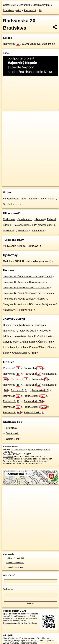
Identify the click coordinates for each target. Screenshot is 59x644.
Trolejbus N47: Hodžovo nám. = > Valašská (26, 288)
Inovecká (8, 347)
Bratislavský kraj (41, 5)
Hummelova (9, 325)
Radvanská (30, 10)
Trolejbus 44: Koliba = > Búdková (21, 304)
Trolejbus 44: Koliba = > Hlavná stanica (24, 282)
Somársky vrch (11, 204)
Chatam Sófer (27, 342)
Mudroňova (9, 219)
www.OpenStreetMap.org (39, 638)
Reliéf (51, 199)
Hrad (33, 353)
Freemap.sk (40, 182)
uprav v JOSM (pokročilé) (39, 449)
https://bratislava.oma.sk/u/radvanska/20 (19, 184)
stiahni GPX (8, 457)
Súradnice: (8, 454)
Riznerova (23, 231)
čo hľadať (8, 589)
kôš (43, 199)
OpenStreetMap (24, 182)
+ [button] (7, 116)
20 (40, 10)
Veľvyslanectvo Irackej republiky (20, 199)
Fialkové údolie (34, 396)
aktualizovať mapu (19, 449)
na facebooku (24, 614)
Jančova (39, 325)
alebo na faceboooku (15, 563)
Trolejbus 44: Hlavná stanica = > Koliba (24, 299)
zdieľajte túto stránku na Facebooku (20, 615)
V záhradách (25, 219)
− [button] (7, 121)
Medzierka (9, 231)
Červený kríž (10, 342)
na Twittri (31, 616)
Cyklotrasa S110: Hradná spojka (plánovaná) (27, 261)
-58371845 (8, 452)
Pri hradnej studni (44, 225)
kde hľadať (9, 575)
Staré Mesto (13, 433)
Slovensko (24, 5)
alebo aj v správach (14, 567)
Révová (39, 219)
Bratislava (8, 10)
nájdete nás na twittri (15, 558)
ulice (19, 10)
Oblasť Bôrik (13, 439)
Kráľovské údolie (22, 225)
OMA (13, 5)
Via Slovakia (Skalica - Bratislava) (21, 246)
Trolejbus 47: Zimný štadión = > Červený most (28, 293)
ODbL (37, 640)
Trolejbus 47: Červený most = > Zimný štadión (28, 277)
